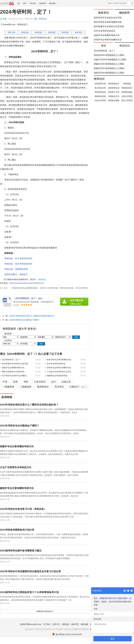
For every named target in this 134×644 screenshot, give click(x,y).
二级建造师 (26, 387)
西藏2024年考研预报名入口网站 (109, 64)
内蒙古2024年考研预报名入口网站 (110, 60)
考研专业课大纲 (67, 288)
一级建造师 (8, 387)
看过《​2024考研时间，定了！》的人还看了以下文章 (31, 354)
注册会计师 (75, 387)
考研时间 (43, 19)
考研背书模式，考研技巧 (16, 274)
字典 (5, 19)
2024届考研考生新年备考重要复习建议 (21, 551)
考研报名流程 (100, 96)
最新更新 (42, 3)
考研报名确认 (127, 92)
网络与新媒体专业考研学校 (13, 372)
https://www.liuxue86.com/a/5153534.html (27, 283)
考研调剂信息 (100, 92)
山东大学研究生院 (127, 97)
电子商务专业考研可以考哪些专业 (15, 376)
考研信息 (33, 3)
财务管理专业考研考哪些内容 (59, 360)
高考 (15, 382)
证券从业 (66, 382)
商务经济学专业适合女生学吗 (108, 18)
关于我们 (47, 624)
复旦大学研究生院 (127, 101)
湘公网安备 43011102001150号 (67, 634)
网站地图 (84, 624)
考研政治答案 (114, 100)
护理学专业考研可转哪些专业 (59, 368)
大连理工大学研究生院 (49, 288)
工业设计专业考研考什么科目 (59, 372)
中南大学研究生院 (100, 101)
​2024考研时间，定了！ (26, 12)
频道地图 (52, 3)
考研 (25, 3)
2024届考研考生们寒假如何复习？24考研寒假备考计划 (29, 592)
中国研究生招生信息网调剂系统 (24, 288)
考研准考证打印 (114, 84)
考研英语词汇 (127, 88)
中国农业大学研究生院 (114, 97)
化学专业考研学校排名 (56, 364)
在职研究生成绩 (114, 88)
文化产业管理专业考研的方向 (16, 467)
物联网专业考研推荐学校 (57, 376)
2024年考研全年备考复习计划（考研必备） (23, 509)
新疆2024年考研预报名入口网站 (109, 68)
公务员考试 (40, 382)
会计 (54, 382)
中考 (5, 382)
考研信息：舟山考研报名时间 (18, 258)
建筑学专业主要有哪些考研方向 (17, 488)
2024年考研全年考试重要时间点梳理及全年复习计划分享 (30, 571)
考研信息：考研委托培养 (16, 269)
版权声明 (75, 624)
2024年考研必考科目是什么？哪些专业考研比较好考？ (32, 316)
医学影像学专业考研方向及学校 (15, 364)
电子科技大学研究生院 (100, 88)
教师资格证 (43, 387)
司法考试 (59, 387)
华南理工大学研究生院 (114, 92)
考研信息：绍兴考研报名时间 (18, 264)
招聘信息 (66, 624)
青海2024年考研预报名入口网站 (109, 55)
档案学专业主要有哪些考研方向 (17, 446)
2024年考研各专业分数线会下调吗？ (25, 320)
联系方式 (56, 624)
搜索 (76, 337)
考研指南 (127, 84)
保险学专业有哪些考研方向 (13, 368)
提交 (113, 639)
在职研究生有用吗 (100, 84)
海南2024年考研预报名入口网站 (109, 73)
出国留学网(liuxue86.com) (31, 624)
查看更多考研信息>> (45, 611)
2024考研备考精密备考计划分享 (17, 530)
